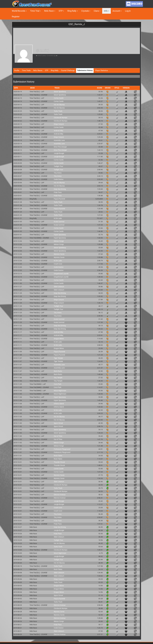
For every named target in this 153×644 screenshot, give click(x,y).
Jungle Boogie (59, 153)
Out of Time (58, 436)
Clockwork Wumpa (61, 118)
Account (116, 11)
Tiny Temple (58, 378)
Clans (96, 11)
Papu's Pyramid (59, 199)
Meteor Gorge (59, 241)
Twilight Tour (58, 166)
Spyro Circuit (58, 423)
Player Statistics (102, 70)
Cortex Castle (59, 98)
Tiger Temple (58, 358)
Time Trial (35, 11)
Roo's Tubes (58, 456)
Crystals (85, 11)
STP (61, 11)
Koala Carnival (59, 222)
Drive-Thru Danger (60, 147)
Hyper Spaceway (60, 235)
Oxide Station (59, 179)
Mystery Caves (59, 254)
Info (106, 11)
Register (16, 17)
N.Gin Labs (58, 218)
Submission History (85, 70)
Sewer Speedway (60, 92)
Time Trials (26, 70)
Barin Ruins (58, 371)
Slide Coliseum (59, 287)
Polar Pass (58, 192)
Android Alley (59, 131)
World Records (19, 11)
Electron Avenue (60, 495)
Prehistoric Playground (62, 449)
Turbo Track (58, 111)
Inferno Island (59, 404)
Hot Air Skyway (59, 105)
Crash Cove (58, 264)
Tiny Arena (58, 173)
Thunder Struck (59, 462)
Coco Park (58, 384)
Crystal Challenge (68, 70)
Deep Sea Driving (60, 189)
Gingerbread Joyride (61, 274)
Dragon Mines (59, 339)
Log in (128, 11)
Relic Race (49, 11)
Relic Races (38, 70)
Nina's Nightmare (60, 391)
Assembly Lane (59, 140)
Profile (17, 70)
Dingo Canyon (59, 124)
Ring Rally (72, 11)
